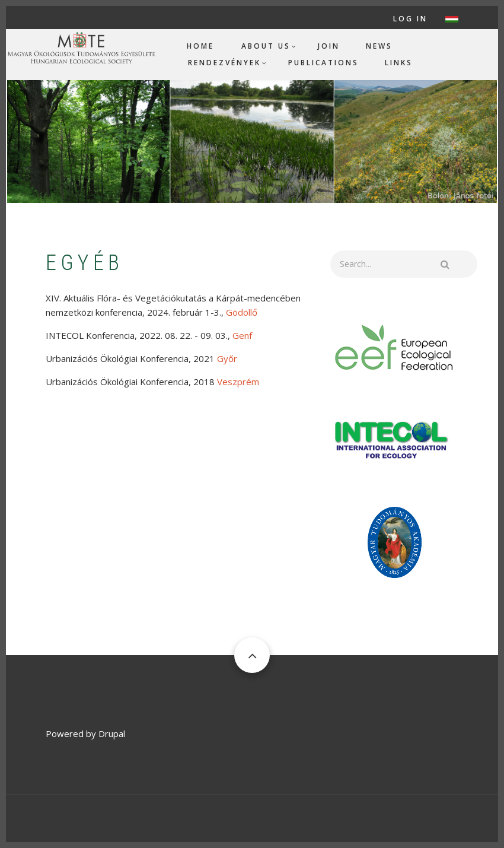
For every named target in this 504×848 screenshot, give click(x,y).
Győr (227, 358)
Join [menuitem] (329, 46)
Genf (242, 335)
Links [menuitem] (399, 63)
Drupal (112, 733)
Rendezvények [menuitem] (224, 63)
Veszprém (238, 382)
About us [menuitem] (266, 46)
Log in (410, 19)
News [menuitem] (379, 46)
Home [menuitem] (200, 46)
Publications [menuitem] (323, 63)
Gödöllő (242, 312)
